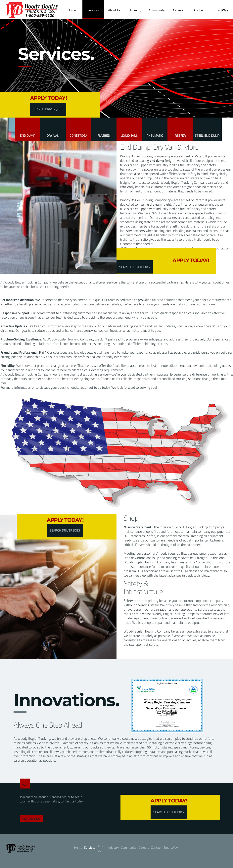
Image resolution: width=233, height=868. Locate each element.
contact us (31, 819)
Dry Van (53, 135)
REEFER (180, 135)
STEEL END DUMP (207, 135)
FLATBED (104, 135)
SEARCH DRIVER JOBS (48, 109)
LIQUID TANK (129, 135)
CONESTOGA (78, 135)
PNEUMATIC (155, 135)
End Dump (27, 135)
